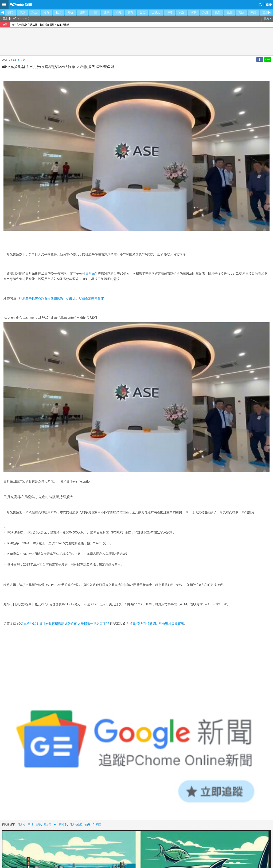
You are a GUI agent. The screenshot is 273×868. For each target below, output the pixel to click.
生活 (142, 13)
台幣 (38, 825)
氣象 (267, 19)
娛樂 (118, 13)
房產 (217, 13)
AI (55, 825)
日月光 (90, 274)
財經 (58, 13)
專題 (22, 13)
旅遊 (181, 13)
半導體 (97, 825)
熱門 (10, 13)
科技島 (22, 60)
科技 (70, 13)
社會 (46, 13)
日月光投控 (76, 825)
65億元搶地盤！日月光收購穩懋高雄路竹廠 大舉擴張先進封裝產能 (63, 624)
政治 (34, 13)
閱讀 (253, 13)
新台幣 (47, 825)
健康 (106, 13)
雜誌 (241, 13)
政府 (205, 13)
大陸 (94, 13)
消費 (169, 13)
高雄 (30, 825)
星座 (229, 13)
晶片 (88, 825)
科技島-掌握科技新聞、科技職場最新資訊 (155, 624)
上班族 (156, 13)
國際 (82, 13)
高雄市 (63, 825)
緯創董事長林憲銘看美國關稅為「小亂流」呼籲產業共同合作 (61, 298)
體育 (130, 13)
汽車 (193, 13)
